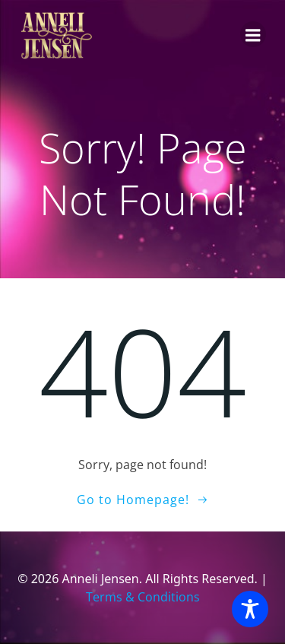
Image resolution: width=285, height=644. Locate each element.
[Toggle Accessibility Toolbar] (250, 609)
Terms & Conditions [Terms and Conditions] (143, 597)
